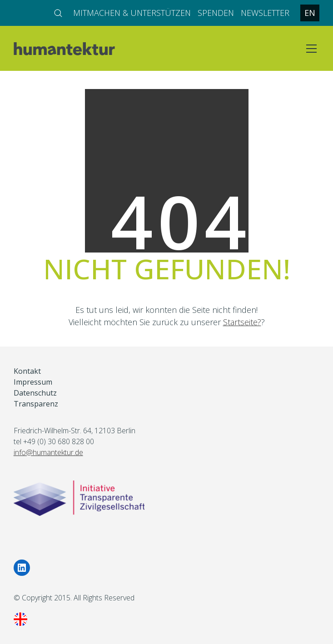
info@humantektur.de (48, 452)
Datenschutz (35, 393)
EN (310, 13)
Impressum (33, 382)
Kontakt (27, 371)
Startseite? (242, 322)
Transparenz (36, 404)
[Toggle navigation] (311, 49)
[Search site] (58, 13)
